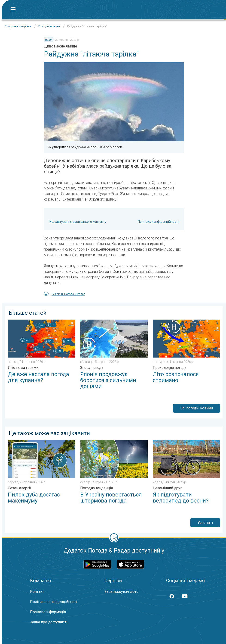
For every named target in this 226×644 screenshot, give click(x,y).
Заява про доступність (49, 622)
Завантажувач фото (121, 592)
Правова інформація (48, 612)
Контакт (37, 592)
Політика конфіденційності (158, 222)
